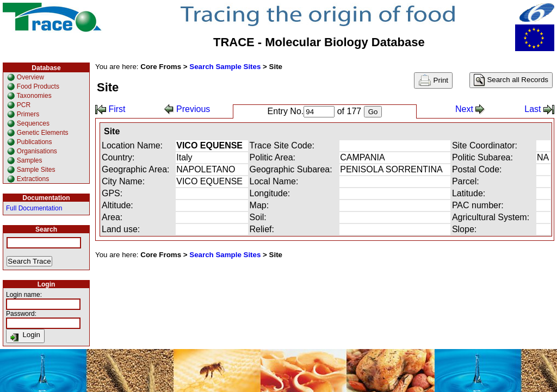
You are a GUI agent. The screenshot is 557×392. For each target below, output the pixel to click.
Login (25, 336)
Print (433, 80)
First (110, 109)
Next (470, 109)
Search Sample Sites (225, 67)
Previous (187, 109)
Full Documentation (34, 208)
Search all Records (511, 80)
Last (539, 109)
